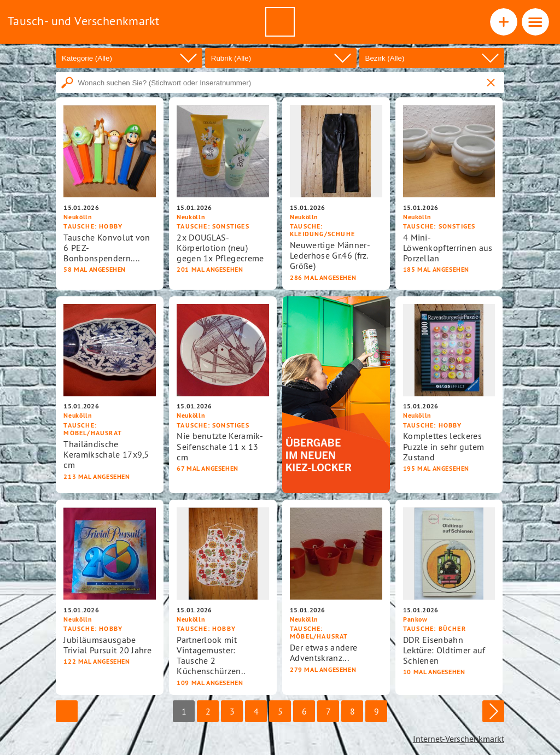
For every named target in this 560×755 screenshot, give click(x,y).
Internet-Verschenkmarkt (459, 739)
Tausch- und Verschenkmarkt (84, 21)
